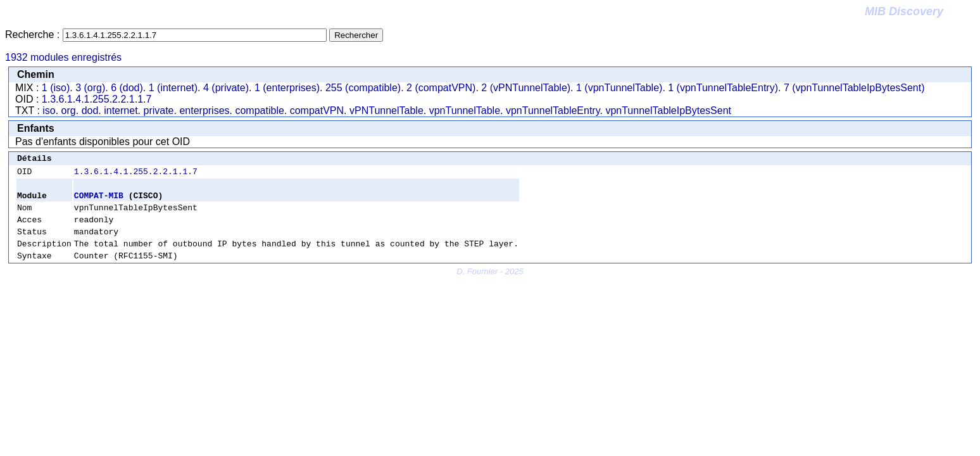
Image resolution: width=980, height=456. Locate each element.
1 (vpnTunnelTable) (619, 88)
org (69, 111)
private (158, 111)
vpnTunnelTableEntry (553, 111)
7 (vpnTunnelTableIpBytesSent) (854, 88)
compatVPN (317, 111)
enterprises (204, 111)
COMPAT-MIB (99, 201)
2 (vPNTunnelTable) (526, 88)
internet (121, 111)
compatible (259, 111)
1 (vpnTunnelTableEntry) (723, 88)
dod (90, 111)
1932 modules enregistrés (63, 57)
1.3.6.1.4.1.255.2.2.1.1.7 (136, 175)
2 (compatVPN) (441, 88)
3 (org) (90, 88)
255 (101, 99)
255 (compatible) (363, 88)
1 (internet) (173, 88)
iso (49, 111)
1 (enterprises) (287, 88)
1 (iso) (56, 88)
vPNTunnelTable (386, 111)
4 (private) (226, 88)
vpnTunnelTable (465, 111)
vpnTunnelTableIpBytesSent (668, 111)
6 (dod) (127, 88)
